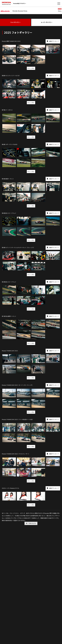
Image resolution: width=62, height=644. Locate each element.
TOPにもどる (31, 523)
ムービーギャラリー (47, 22)
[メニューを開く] (59, 3)
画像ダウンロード (53, 41)
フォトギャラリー (15, 22)
